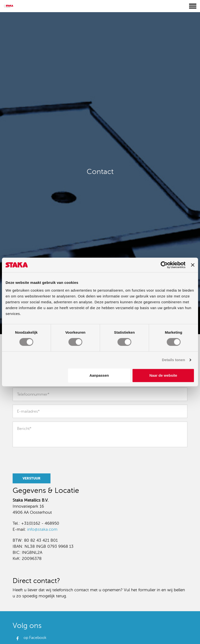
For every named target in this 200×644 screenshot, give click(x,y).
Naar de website (163, 375)
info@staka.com (42, 529)
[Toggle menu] (193, 6)
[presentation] (47, 460)
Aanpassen (99, 375)
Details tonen (173, 360)
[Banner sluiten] (193, 265)
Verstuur (32, 478)
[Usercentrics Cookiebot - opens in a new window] (164, 265)
